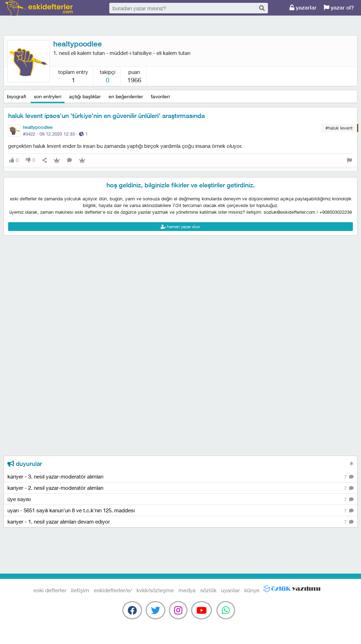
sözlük (208, 590)
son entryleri (48, 96)
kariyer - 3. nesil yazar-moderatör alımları (180, 477)
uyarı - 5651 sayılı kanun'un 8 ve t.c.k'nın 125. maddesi (180, 511)
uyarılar (230, 590)
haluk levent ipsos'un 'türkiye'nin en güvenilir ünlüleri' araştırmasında (106, 116)
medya (187, 590)
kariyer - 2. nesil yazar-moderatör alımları (180, 488)
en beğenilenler (126, 96)
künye (252, 590)
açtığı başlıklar (85, 96)
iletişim (80, 590)
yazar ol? (339, 8)
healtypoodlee (78, 44)
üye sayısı (180, 499)
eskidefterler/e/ (113, 590)
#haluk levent (339, 128)
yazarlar (303, 8)
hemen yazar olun (180, 227)
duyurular (25, 464)
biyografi (17, 96)
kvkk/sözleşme (155, 590)
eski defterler (39, 8)
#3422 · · (55, 134)
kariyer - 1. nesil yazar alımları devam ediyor (180, 522)
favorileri (160, 96)
